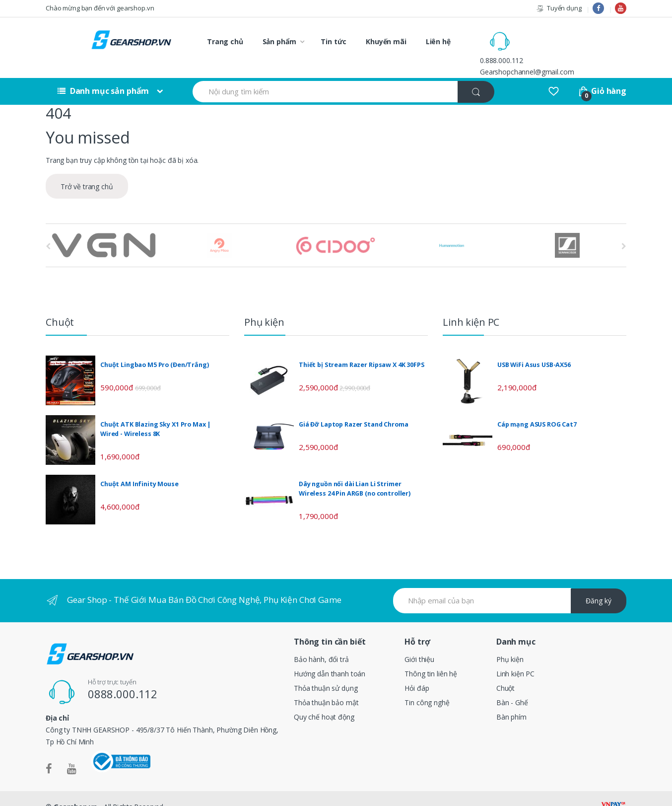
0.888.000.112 (544, 36)
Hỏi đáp (417, 671)
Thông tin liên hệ (431, 657)
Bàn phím (511, 700)
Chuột (505, 671)
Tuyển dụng (559, 8)
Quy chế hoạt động (324, 700)
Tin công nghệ (427, 686)
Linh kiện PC (515, 657)
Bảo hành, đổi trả (321, 642)
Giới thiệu (419, 642)
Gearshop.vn (75, 790)
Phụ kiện (510, 642)
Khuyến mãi (386, 41)
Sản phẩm (279, 41)
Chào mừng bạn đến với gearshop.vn (100, 8)
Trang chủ (225, 41)
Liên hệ (438, 41)
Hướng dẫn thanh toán (330, 657)
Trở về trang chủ (87, 170)
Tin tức (334, 41)
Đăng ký (599, 584)
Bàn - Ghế (512, 686)
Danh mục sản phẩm (103, 74)
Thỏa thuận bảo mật (326, 686)
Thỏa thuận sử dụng (326, 671)
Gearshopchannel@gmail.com (569, 47)
